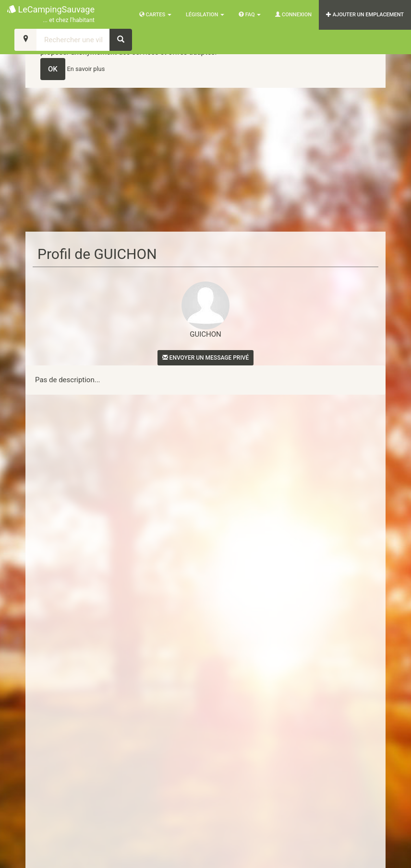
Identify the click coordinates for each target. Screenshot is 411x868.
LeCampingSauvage (51, 15)
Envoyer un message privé (206, 358)
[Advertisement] (205, 160)
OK (53, 69)
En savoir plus (86, 69)
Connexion (293, 15)
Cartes (155, 15)
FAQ (250, 15)
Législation (205, 15)
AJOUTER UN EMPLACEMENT (365, 15)
